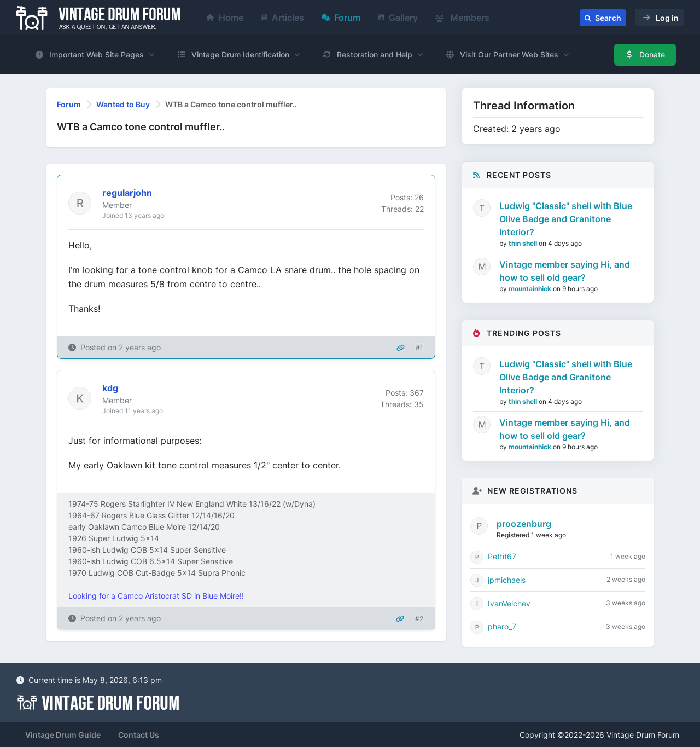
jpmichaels (507, 580)
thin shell (524, 243)
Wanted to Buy (123, 104)
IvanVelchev (509, 603)
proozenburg (524, 524)
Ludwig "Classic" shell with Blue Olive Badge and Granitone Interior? (566, 219)
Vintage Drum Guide (63, 735)
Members (462, 18)
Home (225, 18)
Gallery (398, 18)
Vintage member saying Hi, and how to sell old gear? (565, 271)
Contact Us (139, 735)
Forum (341, 18)
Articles (282, 18)
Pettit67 (502, 556)
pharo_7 (502, 626)
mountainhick (531, 289)
